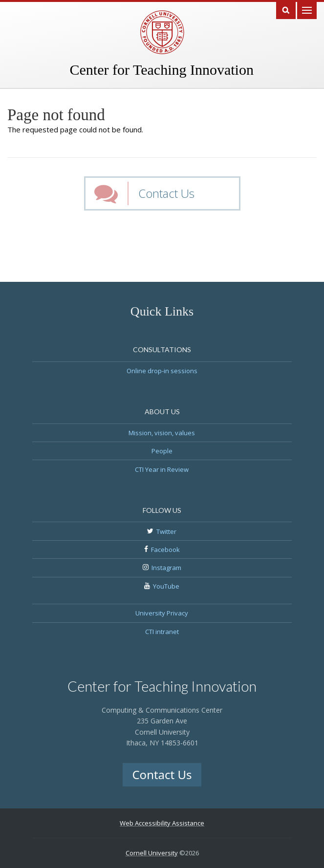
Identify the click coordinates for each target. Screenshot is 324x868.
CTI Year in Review (162, 469)
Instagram (166, 568)
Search (286, 10)
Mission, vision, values (162, 433)
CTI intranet (162, 632)
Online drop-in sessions (162, 371)
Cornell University (152, 853)
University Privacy (162, 613)
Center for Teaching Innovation (162, 70)
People (162, 451)
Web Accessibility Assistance (162, 823)
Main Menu (307, 10)
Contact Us (166, 193)
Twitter (166, 531)
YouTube (166, 586)
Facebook (165, 550)
